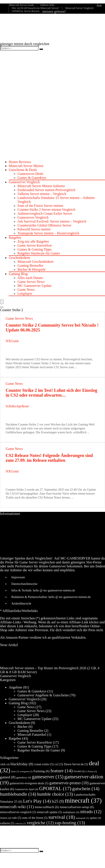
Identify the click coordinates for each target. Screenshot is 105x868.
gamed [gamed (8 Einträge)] (8, 777)
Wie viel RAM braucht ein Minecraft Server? (35, 8)
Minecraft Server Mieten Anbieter (41, 186)
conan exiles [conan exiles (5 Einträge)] (44, 764)
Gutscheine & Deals (23, 170)
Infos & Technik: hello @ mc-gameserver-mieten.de (43, 590)
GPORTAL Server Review (26, 11)
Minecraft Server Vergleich (79, 8)
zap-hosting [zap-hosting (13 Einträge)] (70, 823)
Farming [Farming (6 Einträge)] (41, 771)
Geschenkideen (19, 258)
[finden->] (41, 49)
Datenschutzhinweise (24, 584)
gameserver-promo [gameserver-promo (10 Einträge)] (69, 783)
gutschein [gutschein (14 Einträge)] (86, 789)
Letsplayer (25, 294)
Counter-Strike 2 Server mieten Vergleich (46, 210)
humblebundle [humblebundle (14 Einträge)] (18, 794)
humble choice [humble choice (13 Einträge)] (55, 794)
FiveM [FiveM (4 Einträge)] (79, 771)
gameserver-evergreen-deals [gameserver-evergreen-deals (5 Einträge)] (29, 783)
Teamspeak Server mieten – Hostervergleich (48, 233)
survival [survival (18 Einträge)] (62, 817)
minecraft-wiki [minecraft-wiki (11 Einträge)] (17, 807)
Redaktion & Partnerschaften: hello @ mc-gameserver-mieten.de (51, 597)
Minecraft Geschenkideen (35, 262)
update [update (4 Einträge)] (95, 818)
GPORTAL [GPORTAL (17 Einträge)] (55, 788)
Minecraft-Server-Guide (21, 5)
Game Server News (31, 282)
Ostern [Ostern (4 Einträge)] (6, 818)
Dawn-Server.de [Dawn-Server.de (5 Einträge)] (76, 764)
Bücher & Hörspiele (32, 269)
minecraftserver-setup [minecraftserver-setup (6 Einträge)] (77, 807)
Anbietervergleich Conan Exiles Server (45, 214)
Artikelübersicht (21, 604)
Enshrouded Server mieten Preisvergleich (46, 190)
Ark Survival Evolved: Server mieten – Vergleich (52, 221)
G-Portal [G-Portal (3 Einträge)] (91, 771)
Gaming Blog (18, 274)
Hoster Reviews (20, 162)
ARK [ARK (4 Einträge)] (5, 764)
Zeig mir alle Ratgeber (33, 241)
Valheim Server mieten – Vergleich (42, 194)
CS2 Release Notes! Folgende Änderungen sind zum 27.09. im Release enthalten (49, 458)
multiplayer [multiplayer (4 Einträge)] (71, 812)
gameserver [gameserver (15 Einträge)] (48, 777)
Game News (26, 290)
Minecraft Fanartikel (32, 735)
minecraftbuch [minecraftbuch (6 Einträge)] (47, 807)
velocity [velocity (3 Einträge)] (20, 824)
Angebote (15, 687)
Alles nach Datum (30, 278)
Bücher (22, 727)
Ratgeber (15, 238)
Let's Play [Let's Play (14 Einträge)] (37, 801)
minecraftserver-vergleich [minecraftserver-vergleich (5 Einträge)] (18, 812)
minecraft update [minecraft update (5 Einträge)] (49, 812)
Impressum (18, 577)
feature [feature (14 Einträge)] (62, 771)
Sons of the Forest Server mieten (40, 206)
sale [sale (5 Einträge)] (17, 818)
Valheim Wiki (47, 5)
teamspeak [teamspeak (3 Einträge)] (82, 818)
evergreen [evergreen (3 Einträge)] (26, 771)
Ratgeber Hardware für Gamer (39, 253)
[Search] (2, 307)
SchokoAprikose (17, 406)
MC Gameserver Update (34, 286)
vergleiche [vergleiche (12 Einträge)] (40, 823)
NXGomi (12, 341)
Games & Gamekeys (32, 178)
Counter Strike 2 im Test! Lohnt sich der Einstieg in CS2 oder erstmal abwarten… (51, 393)
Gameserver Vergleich (24, 182)
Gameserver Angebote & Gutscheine (43, 695)
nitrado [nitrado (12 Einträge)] (91, 812)
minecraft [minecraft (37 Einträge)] (83, 800)
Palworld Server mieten (34, 229)
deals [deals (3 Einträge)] (15, 771)
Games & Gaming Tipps (34, 249)
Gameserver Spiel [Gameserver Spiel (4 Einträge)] (27, 789)
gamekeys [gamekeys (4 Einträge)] (24, 777)
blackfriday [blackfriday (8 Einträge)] (22, 764)
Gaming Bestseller (30, 266)
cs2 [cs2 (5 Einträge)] (59, 764)
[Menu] (2, 302)
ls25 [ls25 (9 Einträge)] (58, 801)
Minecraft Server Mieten (26, 166)
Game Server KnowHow (35, 245)
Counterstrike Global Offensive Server (44, 225)
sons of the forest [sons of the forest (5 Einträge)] (35, 818)
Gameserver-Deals (30, 174)
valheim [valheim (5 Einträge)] (7, 823)
